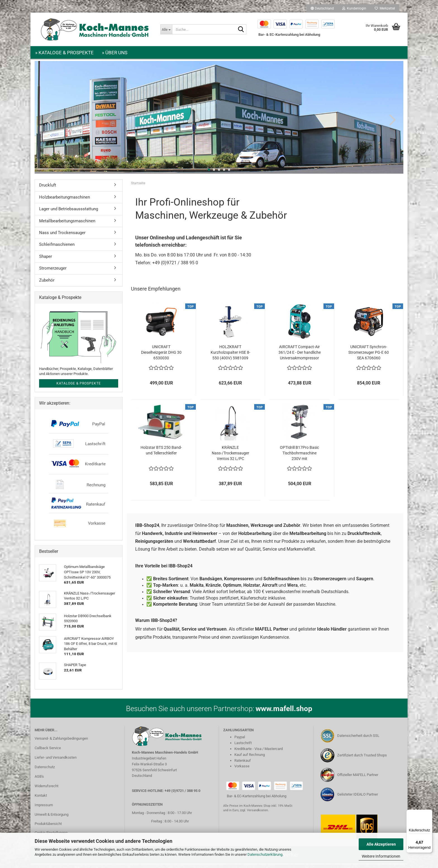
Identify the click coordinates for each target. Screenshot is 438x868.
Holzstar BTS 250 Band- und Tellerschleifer (161, 454)
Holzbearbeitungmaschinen (65, 201)
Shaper (46, 260)
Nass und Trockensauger (62, 236)
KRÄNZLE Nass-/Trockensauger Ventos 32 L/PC (230, 456)
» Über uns (115, 53)
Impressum (44, 808)
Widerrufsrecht (47, 789)
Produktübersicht (48, 827)
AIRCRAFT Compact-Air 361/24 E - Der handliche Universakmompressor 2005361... (300, 356)
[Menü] (429, 813)
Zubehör (47, 284)
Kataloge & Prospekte (79, 387)
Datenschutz (45, 770)
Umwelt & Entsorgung (52, 818)
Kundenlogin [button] (354, 8)
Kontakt (41, 799)
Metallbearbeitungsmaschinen (67, 224)
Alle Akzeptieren (381, 844)
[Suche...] (166, 29)
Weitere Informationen (381, 856)
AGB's (39, 780)
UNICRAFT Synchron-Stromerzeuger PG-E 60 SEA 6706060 (369, 356)
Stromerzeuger (53, 272)
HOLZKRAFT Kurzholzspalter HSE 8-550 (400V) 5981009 (230, 356)
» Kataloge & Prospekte (64, 53)
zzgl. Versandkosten (254, 814)
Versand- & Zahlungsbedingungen (61, 742)
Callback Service (48, 751)
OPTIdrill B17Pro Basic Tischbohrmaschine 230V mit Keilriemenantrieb (299, 457)
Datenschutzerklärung (265, 854)
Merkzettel (385, 8)
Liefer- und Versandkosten (56, 761)
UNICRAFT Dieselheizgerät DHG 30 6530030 (161, 356)
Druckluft (48, 188)
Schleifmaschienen (57, 248)
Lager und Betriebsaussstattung (69, 212)
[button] (322, 8)
